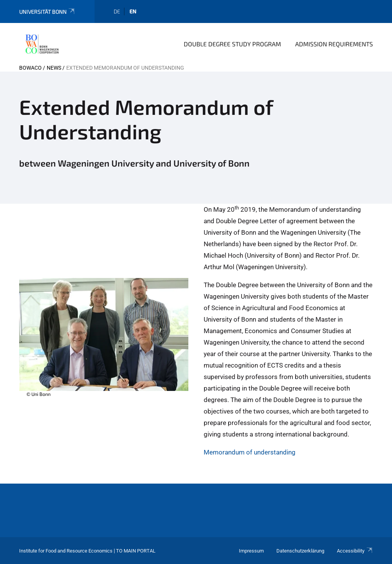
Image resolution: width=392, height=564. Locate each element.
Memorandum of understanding (250, 452)
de (117, 11)
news (54, 68)
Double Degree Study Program (232, 44)
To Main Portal (136, 551)
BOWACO (30, 68)
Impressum (251, 551)
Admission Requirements (334, 44)
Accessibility (355, 551)
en (133, 11)
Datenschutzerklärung (300, 551)
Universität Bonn (47, 12)
